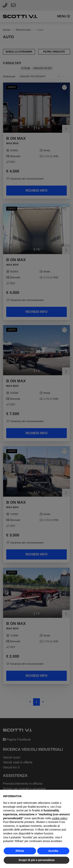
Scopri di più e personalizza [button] (36, 860)
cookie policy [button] (59, 818)
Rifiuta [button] (20, 851)
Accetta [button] (53, 851)
